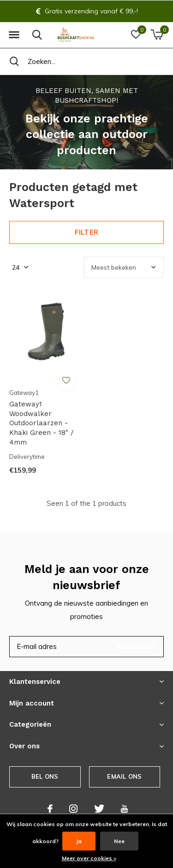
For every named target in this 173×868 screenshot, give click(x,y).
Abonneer (136, 646)
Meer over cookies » (89, 858)
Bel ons (45, 776)
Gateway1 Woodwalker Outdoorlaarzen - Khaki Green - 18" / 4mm (42, 423)
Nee (119, 841)
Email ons (124, 776)
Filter (86, 232)
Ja (79, 841)
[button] (14, 35)
